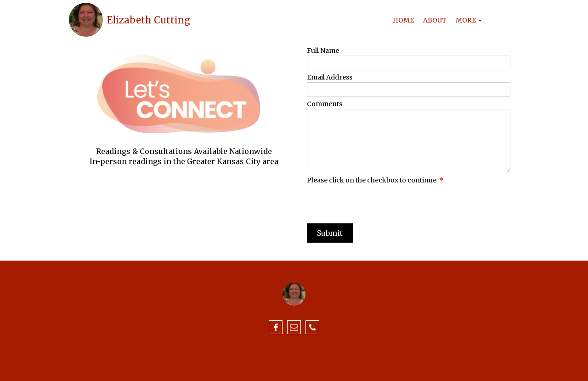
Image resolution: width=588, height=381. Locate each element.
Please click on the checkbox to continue (375, 180)
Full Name (323, 51)
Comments (325, 104)
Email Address (330, 77)
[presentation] (377, 203)
